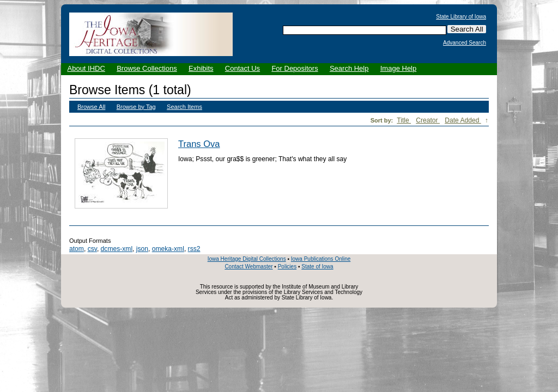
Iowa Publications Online (321, 259)
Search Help (349, 68)
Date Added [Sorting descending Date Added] (463, 120)
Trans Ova (199, 144)
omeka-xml (168, 249)
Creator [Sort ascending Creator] (428, 120)
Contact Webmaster (248, 267)
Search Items (184, 107)
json (142, 249)
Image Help (398, 68)
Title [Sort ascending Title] (404, 120)
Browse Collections (147, 68)
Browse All (91, 107)
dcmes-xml (117, 249)
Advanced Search (465, 43)
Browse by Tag (136, 107)
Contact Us (242, 68)
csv (92, 249)
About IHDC (86, 68)
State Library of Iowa (461, 17)
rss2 (194, 249)
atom (77, 249)
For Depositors (295, 68)
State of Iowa (317, 267)
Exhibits (201, 68)
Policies (287, 267)
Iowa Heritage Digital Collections (247, 259)
